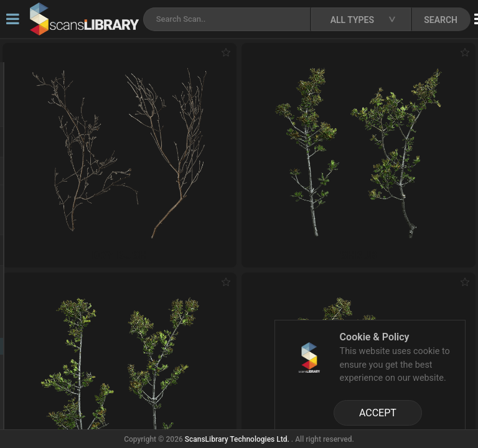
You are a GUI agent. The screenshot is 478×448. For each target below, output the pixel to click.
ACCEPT (378, 413)
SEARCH (441, 20)
